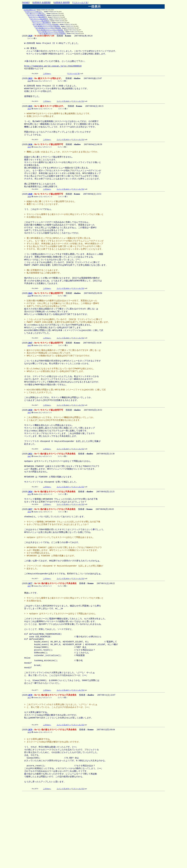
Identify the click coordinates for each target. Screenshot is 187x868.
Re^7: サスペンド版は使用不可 (42, 23)
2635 (30, 113)
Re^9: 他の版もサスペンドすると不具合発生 (48, 28)
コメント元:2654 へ (64, 631)
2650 (30, 446)
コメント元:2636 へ (64, 313)
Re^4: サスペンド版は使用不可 (38, 17)
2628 (30, 36)
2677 (30, 636)
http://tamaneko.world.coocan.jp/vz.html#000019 (53, 70)
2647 (30, 372)
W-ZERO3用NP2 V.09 (30, 10)
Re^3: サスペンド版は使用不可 (37, 15)
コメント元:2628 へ (64, 108)
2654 (30, 535)
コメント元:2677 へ (64, 793)
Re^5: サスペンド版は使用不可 (39, 19)
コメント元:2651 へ (64, 549)
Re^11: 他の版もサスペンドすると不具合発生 (51, 32)
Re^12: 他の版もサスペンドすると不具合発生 (53, 34)
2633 (30, 83)
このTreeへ (47, 78)
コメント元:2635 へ (64, 203)
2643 (30, 318)
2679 (30, 798)
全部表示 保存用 (62, 3)
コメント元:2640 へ (64, 367)
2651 (30, 494)
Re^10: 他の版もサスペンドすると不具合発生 (50, 30)
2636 (30, 154)
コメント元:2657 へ (64, 756)
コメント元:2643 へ (64, 441)
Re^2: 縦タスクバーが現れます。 (36, 13)
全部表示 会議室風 (41, 3)
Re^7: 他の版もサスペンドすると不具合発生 (46, 24)
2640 (30, 208)
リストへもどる (80, 3)
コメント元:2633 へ (64, 150)
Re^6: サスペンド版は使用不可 (41, 21)
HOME (26, 3)
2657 (30, 553)
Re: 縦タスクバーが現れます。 (34, 12)
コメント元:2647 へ (64, 489)
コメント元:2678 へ (64, 863)
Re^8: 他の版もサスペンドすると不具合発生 (47, 26)
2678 (30, 761)
